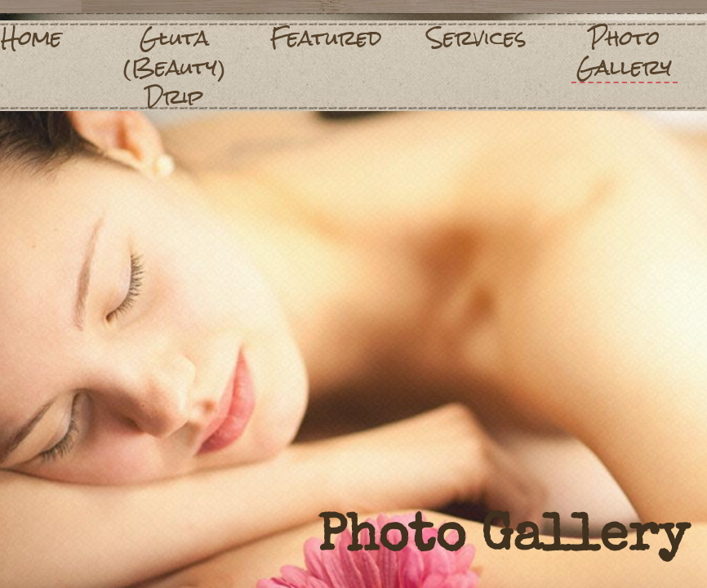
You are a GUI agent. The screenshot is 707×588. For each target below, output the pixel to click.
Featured (326, 38)
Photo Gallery (624, 53)
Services (477, 38)
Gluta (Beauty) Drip (175, 67)
